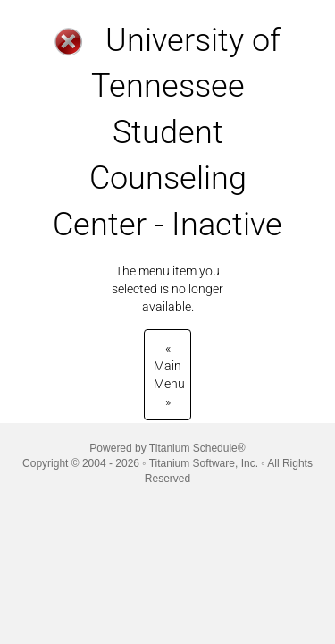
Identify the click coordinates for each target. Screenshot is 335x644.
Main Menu (169, 375)
